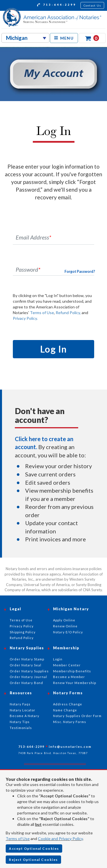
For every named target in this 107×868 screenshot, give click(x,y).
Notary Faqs (20, 704)
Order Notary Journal (28, 677)
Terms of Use (42, 313)
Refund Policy (22, 638)
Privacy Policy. (25, 318)
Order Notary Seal (26, 665)
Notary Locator (23, 710)
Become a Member (69, 677)
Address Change (68, 704)
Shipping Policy (23, 632)
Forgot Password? (80, 272)
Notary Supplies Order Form (77, 716)
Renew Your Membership (75, 683)
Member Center (67, 665)
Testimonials (21, 728)
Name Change (65, 710)
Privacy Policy (22, 626)
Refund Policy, (68, 313)
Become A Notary (25, 716)
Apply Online (64, 620)
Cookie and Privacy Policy (60, 839)
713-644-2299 (57, 5)
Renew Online (65, 626)
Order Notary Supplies (29, 671)
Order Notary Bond (26, 683)
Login (58, 659)
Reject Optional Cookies (33, 860)
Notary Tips (20, 722)
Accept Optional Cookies (34, 848)
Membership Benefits (72, 671)
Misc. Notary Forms (70, 722)
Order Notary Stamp (27, 659)
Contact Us (92, 5)
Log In (54, 349)
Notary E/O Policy (68, 632)
